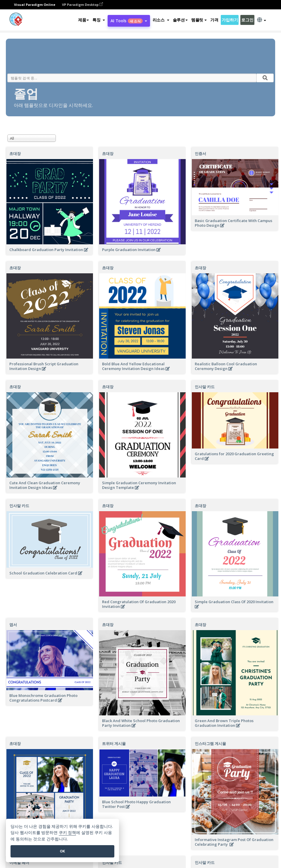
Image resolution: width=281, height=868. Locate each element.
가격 (214, 20)
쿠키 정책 (68, 833)
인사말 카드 (205, 387)
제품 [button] (83, 20)
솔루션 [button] (180, 20)
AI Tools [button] (129, 21)
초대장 (15, 154)
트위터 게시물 (114, 743)
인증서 (200, 154)
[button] (99, 20)
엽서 (13, 625)
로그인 (247, 20)
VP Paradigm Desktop (82, 5)
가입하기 (230, 20)
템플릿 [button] (199, 20)
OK (62, 851)
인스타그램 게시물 (210, 743)
